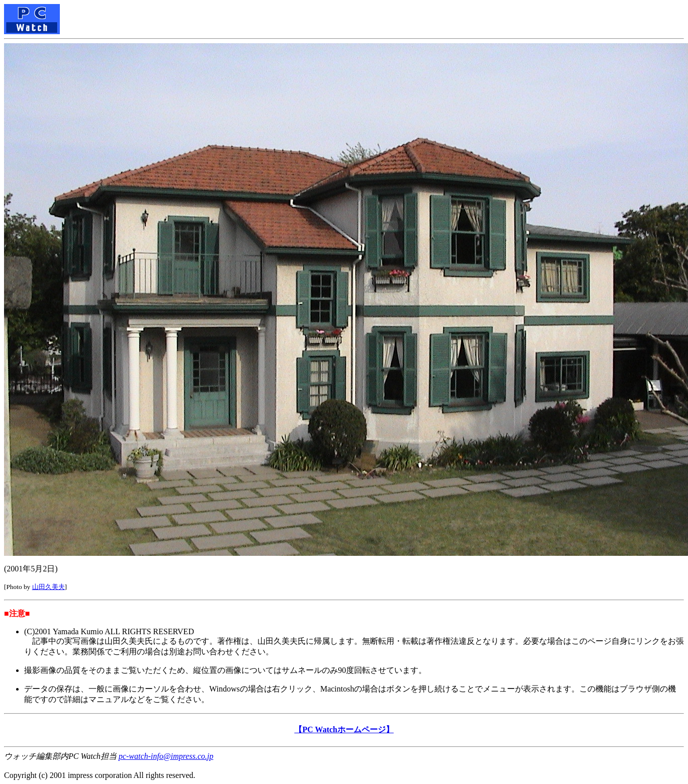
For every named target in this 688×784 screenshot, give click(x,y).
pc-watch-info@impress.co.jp (166, 756)
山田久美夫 (49, 587)
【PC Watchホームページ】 (344, 729)
